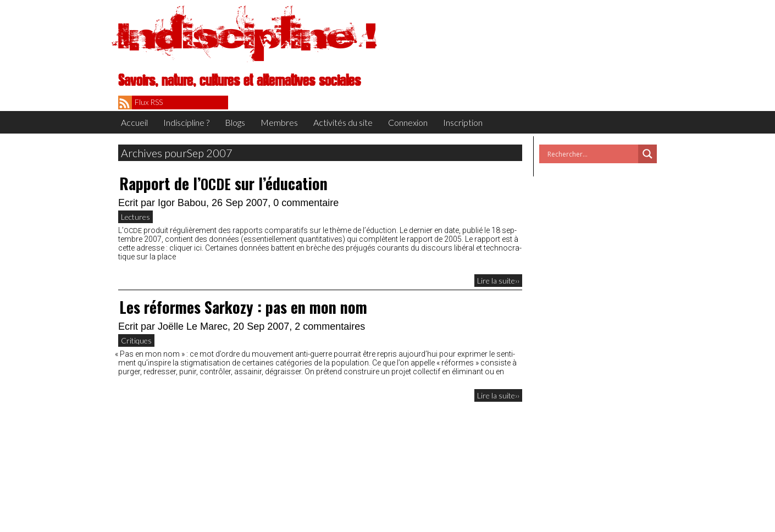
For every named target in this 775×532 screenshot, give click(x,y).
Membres (279, 122)
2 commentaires (330, 326)
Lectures (135, 217)
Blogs (235, 122)
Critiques (136, 340)
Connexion (408, 122)
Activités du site (343, 122)
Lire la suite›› (498, 281)
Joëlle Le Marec (193, 326)
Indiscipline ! (247, 36)
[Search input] (591, 154)
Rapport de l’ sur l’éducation (223, 183)
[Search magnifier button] (647, 154)
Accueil (134, 122)
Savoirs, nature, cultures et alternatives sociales (239, 81)
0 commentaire (306, 203)
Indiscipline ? (186, 122)
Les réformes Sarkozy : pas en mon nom (243, 307)
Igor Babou (182, 203)
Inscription (463, 122)
